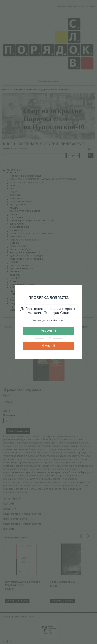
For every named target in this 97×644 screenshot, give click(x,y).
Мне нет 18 (48, 346)
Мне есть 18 (49, 331)
